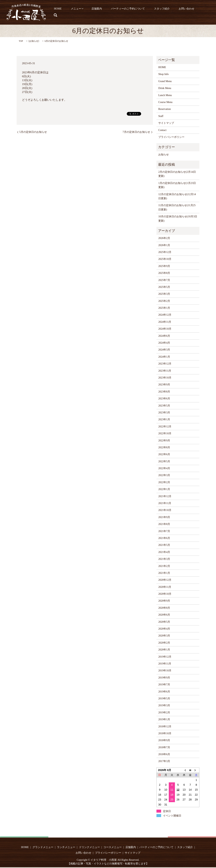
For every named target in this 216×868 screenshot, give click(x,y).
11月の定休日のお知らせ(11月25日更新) (177, 207)
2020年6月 (164, 615)
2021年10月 (165, 510)
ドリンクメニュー (89, 847)
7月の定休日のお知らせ (136, 132)
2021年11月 (165, 503)
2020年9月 (164, 601)
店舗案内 (105, 12)
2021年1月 (164, 573)
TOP (21, 41)
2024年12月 (165, 315)
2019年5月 (164, 699)
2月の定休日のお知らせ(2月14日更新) (177, 174)
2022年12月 (165, 427)
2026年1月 (164, 245)
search (203, 12)
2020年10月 (165, 594)
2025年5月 (164, 287)
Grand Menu (165, 81)
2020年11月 (165, 587)
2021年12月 (165, 496)
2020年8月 (164, 608)
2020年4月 (164, 629)
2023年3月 (164, 413)
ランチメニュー (66, 847)
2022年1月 (164, 489)
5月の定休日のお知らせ (33, 132)
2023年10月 (165, 378)
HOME (70, 12)
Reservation (165, 109)
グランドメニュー (43, 847)
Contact (162, 130)
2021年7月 (164, 531)
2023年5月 (164, 406)
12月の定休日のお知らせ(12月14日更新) (177, 196)
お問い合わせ (187, 12)
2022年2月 (164, 482)
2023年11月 (165, 371)
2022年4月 (164, 468)
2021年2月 (164, 566)
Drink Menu (165, 88)
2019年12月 (165, 657)
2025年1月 (164, 308)
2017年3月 (164, 761)
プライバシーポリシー (171, 137)
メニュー (86, 12)
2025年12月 (165, 252)
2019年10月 (165, 671)
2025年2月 (164, 301)
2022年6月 (164, 454)
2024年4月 (164, 343)
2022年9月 (164, 441)
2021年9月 (164, 517)
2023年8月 (164, 392)
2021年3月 (164, 559)
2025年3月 (164, 294)
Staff (161, 116)
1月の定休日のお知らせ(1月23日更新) (177, 185)
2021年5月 (164, 545)
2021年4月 (164, 552)
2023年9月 (164, 385)
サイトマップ (166, 123)
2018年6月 (164, 754)
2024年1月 (164, 357)
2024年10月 (165, 329)
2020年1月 (164, 650)
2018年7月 (164, 747)
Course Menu (165, 102)
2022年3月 (164, 475)
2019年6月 (164, 692)
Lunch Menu (165, 95)
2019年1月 (164, 719)
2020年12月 (165, 580)
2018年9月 (164, 740)
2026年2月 (164, 238)
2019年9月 (164, 678)
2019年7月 (164, 685)
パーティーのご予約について (134, 12)
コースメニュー (113, 847)
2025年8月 (164, 273)
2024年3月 (164, 350)
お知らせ (34, 41)
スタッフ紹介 (165, 12)
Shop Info (164, 74)
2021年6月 (164, 538)
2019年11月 (165, 664)
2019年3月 (164, 705)
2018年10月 (165, 733)
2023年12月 (165, 364)
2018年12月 (165, 727)
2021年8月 (164, 524)
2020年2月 (164, 643)
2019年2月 (164, 713)
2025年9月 (164, 266)
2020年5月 (164, 622)
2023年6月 (164, 399)
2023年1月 (164, 419)
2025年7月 (164, 280)
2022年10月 (165, 433)
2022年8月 (164, 447)
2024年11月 (165, 322)
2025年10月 (165, 259)
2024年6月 (164, 336)
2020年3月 (164, 636)
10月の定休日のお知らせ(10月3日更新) (178, 219)
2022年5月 (164, 461)
